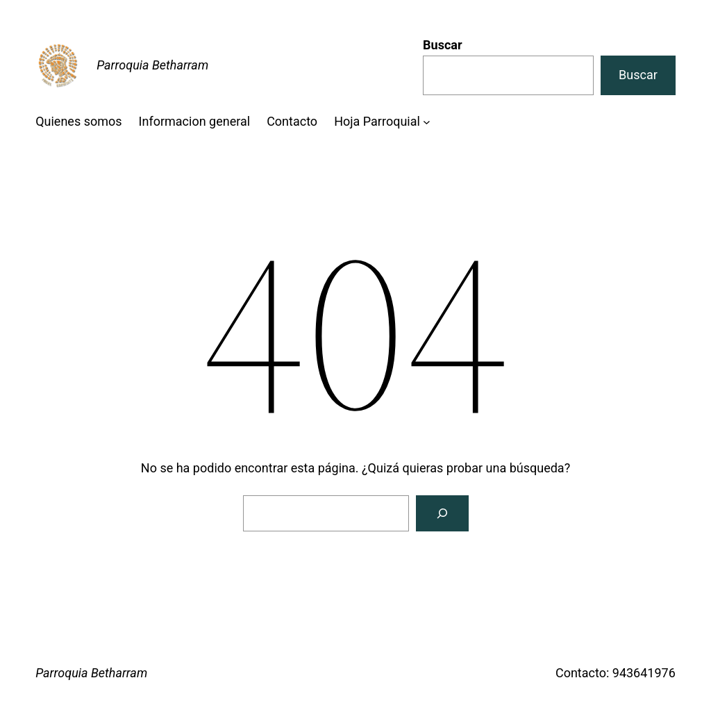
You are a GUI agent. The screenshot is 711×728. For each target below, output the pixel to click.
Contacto (292, 121)
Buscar (442, 45)
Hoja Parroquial (377, 121)
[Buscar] (442, 513)
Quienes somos (78, 121)
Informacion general (195, 121)
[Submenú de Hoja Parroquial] (427, 122)
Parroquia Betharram (152, 65)
